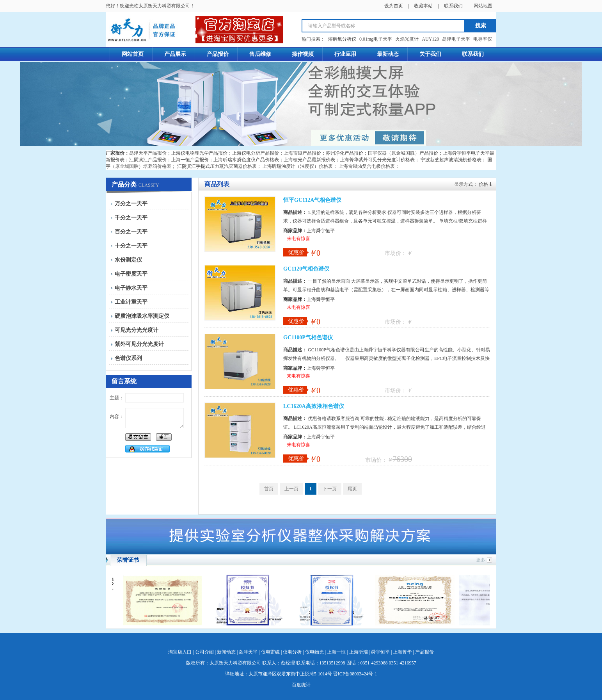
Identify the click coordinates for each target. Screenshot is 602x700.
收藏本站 (423, 6)
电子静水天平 (131, 288)
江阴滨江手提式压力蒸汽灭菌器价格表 (217, 166)
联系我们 (453, 6)
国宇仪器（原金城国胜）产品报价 (403, 153)
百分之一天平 (131, 232)
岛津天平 (248, 652)
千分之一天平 (131, 218)
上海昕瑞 (359, 652)
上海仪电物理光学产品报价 (199, 153)
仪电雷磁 (270, 652)
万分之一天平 (131, 204)
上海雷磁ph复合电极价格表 (367, 166)
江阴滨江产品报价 (148, 160)
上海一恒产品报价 (190, 160)
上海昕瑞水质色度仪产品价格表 (246, 160)
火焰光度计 (407, 39)
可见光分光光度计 (137, 330)
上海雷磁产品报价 (302, 153)
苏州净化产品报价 (345, 153)
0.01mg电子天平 (376, 39)
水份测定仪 (128, 260)
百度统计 (301, 685)
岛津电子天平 (456, 39)
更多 (481, 560)
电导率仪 (483, 39)
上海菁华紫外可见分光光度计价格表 (377, 160)
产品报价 (424, 652)
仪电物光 (314, 652)
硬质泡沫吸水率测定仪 (142, 316)
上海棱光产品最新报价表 (309, 160)
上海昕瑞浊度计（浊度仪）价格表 (298, 166)
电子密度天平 (131, 274)
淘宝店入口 (180, 652)
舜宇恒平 (380, 652)
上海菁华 (402, 652)
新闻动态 (226, 652)
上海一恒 (336, 652)
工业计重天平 (131, 302)
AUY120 (430, 39)
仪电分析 (292, 652)
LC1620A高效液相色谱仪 (314, 406)
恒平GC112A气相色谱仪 (312, 200)
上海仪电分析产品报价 (256, 153)
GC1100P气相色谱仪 (308, 338)
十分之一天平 (131, 246)
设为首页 (394, 6)
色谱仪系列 (128, 358)
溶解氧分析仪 (342, 39)
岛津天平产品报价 (148, 153)
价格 (483, 184)
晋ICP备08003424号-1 (355, 674)
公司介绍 (204, 652)
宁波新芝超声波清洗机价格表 (451, 160)
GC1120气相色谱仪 (306, 269)
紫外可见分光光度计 (139, 344)
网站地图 (483, 6)
